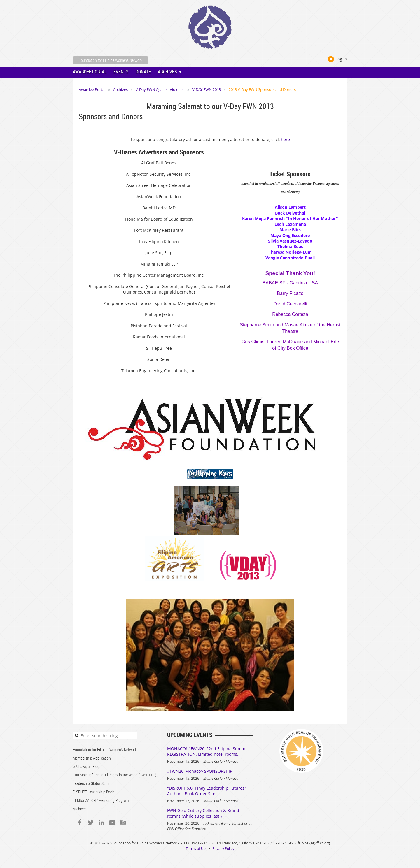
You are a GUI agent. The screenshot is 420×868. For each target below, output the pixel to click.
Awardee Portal (92, 89)
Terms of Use (197, 848)
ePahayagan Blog (86, 766)
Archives (120, 89)
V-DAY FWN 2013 (206, 89)
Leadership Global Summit (93, 783)
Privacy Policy (223, 848)
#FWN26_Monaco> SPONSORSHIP (200, 771)
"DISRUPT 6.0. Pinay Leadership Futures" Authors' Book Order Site (207, 791)
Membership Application (92, 758)
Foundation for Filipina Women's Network (105, 750)
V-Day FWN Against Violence (160, 89)
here (285, 139)
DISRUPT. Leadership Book (93, 792)
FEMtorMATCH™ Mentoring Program (101, 800)
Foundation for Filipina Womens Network (111, 60)
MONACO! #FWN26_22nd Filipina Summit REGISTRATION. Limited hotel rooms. (208, 751)
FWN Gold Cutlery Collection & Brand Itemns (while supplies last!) (203, 813)
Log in (341, 59)
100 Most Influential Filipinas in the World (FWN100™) (115, 775)
